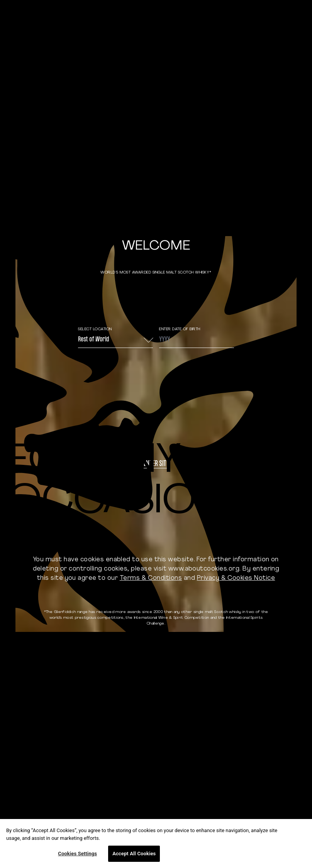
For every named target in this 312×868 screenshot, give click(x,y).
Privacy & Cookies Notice (236, 578)
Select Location (95, 329)
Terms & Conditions (151, 578)
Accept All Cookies (134, 854)
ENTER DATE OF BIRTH (180, 329)
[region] (156, 844)
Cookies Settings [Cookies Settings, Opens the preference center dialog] (77, 854)
